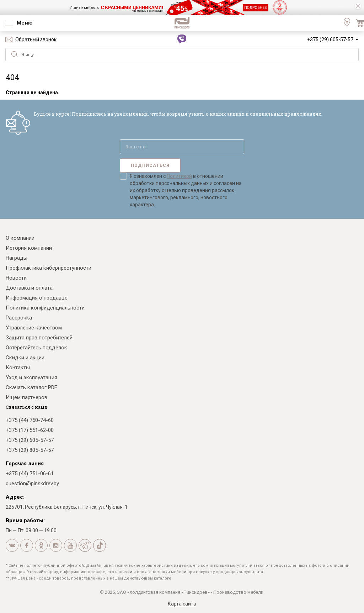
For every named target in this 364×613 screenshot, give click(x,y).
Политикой (179, 176)
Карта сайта (182, 604)
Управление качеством (34, 328)
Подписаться (150, 165)
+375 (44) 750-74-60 (30, 420)
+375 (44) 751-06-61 (30, 474)
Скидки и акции (25, 358)
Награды (17, 258)
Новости (16, 278)
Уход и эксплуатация (31, 377)
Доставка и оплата (29, 288)
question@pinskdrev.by (32, 483)
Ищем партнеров (26, 397)
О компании (20, 238)
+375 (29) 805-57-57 (30, 450)
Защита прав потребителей (39, 338)
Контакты (18, 368)
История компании (29, 248)
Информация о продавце (37, 298)
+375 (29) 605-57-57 (330, 39)
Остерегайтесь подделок (36, 348)
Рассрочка (19, 318)
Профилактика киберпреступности (49, 268)
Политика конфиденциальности (45, 308)
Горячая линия (25, 464)
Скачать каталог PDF (31, 387)
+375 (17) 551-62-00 (30, 430)
